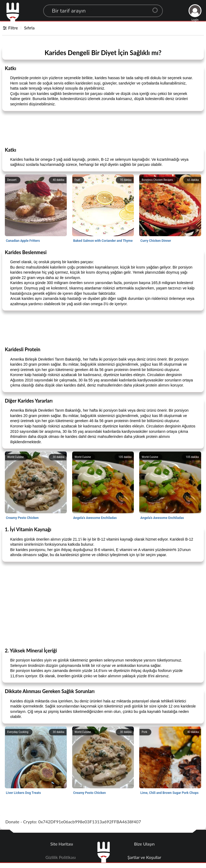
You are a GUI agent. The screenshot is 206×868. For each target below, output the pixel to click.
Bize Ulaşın (144, 844)
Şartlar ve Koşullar (144, 857)
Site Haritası (62, 844)
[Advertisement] (103, 129)
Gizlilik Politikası (61, 857)
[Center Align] (157, 8)
